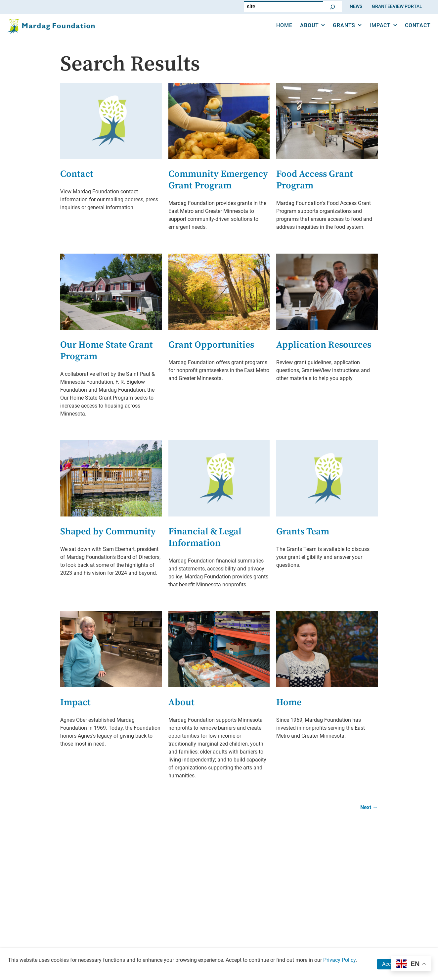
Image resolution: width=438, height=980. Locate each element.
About (301, 33)
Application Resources (324, 345)
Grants (336, 33)
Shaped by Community (108, 532)
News (356, 6)
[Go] (332, 7)
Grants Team (303, 532)
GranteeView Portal (397, 6)
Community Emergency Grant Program (218, 180)
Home (276, 33)
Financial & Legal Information (205, 537)
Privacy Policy (339, 960)
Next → (369, 807)
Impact (372, 33)
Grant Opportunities (211, 345)
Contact (409, 33)
